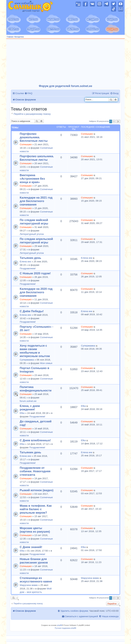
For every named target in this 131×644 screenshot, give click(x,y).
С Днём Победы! (32, 311)
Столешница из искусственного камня (36, 580)
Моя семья (46, 363)
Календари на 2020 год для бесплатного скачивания (36, 292)
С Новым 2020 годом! (35, 273)
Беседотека (19, 37)
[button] (118, 121)
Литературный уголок (32, 234)
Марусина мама (29, 585)
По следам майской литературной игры (34, 222)
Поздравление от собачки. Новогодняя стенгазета (35, 471)
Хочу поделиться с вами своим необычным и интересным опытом (35, 351)
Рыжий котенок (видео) (37, 490)
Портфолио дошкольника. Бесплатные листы (34, 137)
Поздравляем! (28, 268)
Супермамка (27, 360)
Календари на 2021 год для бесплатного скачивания (36, 201)
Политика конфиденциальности (36, 389)
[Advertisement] (65, 62)
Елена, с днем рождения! (30, 408)
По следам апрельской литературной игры (36, 241)
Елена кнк (25, 261)
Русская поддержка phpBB (65, 628)
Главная (10, 37)
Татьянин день (30, 258)
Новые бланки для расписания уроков (34, 561)
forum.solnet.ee (28, 401)
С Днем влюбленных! (35, 440)
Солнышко (26, 144)
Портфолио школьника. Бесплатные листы (37, 158)
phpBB (60, 625)
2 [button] (114, 121)
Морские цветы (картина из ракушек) (35, 530)
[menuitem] (28, 93)
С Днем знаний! (31, 547)
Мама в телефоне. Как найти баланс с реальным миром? (36, 509)
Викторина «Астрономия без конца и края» (32, 179)
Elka (22, 413)
